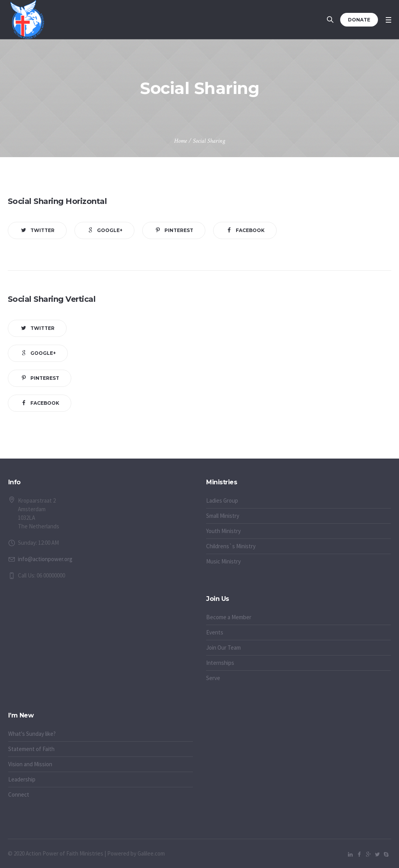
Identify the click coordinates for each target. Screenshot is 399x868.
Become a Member (229, 617)
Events (215, 632)
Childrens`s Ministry (231, 546)
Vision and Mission (30, 764)
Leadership (22, 779)
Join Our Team (223, 647)
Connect (19, 794)
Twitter (42, 230)
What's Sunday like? (32, 734)
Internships (220, 663)
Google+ (110, 230)
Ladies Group (222, 500)
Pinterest (179, 230)
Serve (213, 678)
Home (181, 141)
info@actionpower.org (45, 559)
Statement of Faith (31, 749)
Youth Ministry (223, 531)
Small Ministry (223, 516)
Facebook (250, 230)
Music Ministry (223, 561)
